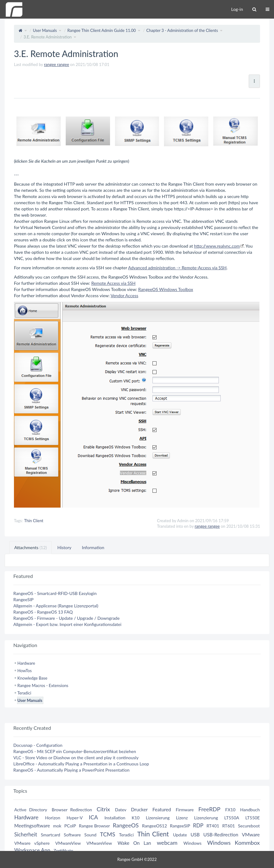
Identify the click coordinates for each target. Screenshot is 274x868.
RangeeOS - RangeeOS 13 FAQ (43, 612)
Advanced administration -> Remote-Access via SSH (177, 268)
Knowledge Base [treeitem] (32, 678)
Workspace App (32, 850)
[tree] (137, 682)
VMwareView (68, 843)
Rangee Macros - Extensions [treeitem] (43, 685)
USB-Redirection (221, 835)
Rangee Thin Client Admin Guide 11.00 (102, 30)
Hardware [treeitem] (26, 663)
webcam (167, 843)
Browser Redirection (72, 810)
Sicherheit (26, 834)
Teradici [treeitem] (24, 693)
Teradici (126, 835)
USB (195, 835)
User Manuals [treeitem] (30, 700)
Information (93, 547)
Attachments (31, 547)
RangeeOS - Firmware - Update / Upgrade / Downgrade (66, 618)
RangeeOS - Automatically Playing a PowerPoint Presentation (71, 770)
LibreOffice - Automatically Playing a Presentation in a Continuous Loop (81, 764)
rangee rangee (57, 64)
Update (180, 835)
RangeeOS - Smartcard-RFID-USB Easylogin (55, 593)
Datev (121, 810)
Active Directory (31, 810)
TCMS (108, 834)
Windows (192, 843)
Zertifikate (63, 850)
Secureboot (249, 826)
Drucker (139, 809)
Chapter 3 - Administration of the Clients (182, 30)
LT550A (232, 818)
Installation (115, 818)
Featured (162, 809)
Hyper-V (75, 818)
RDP (198, 825)
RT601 (229, 826)
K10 (136, 818)
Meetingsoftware (32, 826)
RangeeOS (126, 825)
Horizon (53, 818)
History (64, 547)
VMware (251, 835)
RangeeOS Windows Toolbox (166, 289)
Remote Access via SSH (113, 283)
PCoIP (70, 826)
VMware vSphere (32, 843)
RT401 (213, 826)
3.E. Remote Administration (48, 37)
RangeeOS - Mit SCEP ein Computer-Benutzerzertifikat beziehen (75, 751)
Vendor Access (124, 295)
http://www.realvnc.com (217, 246)
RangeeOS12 (154, 826)
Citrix (103, 809)
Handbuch (250, 810)
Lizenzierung (206, 818)
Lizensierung (158, 818)
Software (72, 835)
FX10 (230, 810)
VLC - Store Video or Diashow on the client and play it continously (76, 758)
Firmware (185, 810)
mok (57, 826)
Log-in (237, 9)
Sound (90, 835)
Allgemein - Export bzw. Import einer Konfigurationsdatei (67, 624)
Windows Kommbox (233, 843)
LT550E (252, 818)
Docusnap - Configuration (38, 745)
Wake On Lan (134, 843)
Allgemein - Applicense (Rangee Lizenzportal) (56, 606)
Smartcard (51, 835)
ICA (93, 817)
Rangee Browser (95, 826)
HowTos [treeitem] (24, 671)
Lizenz (182, 818)
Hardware (26, 817)
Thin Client (34, 521)
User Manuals (45, 30)
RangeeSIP (23, 599)
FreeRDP (209, 809)
